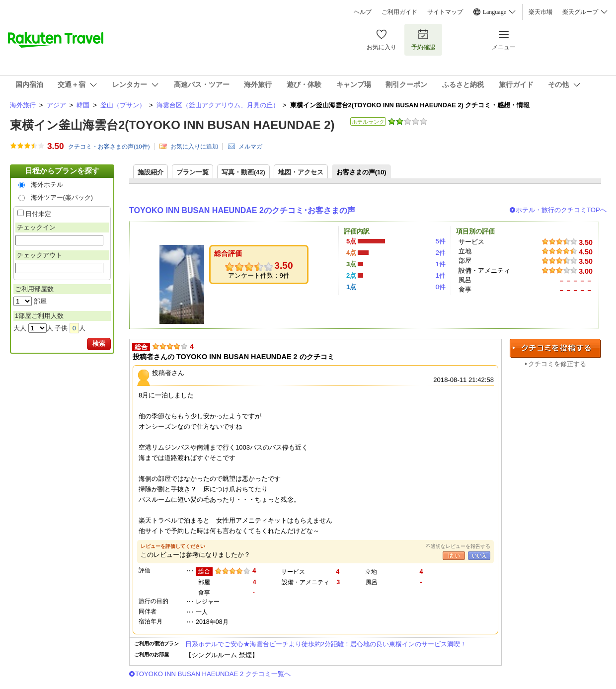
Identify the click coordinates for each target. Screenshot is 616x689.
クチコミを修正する (557, 364)
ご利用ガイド (399, 12)
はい (454, 556)
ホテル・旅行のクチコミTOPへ (561, 210)
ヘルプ (363, 12)
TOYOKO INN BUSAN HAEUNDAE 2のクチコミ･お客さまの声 (242, 210)
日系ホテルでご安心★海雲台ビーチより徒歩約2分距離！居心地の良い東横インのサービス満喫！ (326, 644)
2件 (441, 253)
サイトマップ (445, 12)
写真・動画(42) (243, 172)
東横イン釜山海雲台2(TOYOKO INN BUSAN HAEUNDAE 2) (172, 125)
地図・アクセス (301, 172)
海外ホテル (47, 185)
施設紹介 (151, 172)
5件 (441, 241)
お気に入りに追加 (194, 147)
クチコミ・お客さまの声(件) (109, 147)
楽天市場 (540, 12)
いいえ (479, 556)
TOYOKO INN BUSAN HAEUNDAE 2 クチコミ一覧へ (213, 674)
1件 (441, 264)
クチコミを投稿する (555, 348)
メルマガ (250, 147)
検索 (99, 344)
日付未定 (38, 214)
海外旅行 (23, 105)
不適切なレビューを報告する (458, 546)
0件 (441, 287)
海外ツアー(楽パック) (62, 197)
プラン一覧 (192, 172)
